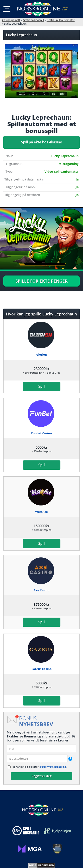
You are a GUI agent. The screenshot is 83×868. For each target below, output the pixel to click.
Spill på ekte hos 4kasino (42, 142)
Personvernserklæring (53, 767)
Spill (41, 386)
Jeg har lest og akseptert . (39, 767)
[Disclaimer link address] (57, 831)
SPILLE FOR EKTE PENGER (42, 281)
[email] (37, 758)
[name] (41, 748)
